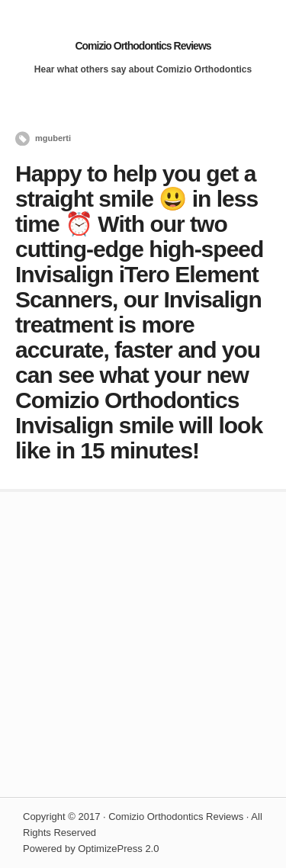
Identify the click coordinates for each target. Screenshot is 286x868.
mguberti (53, 138)
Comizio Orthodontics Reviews (143, 46)
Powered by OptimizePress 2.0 (91, 849)
